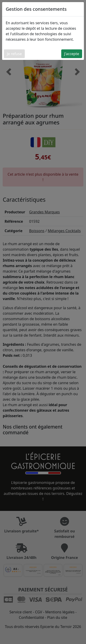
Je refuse (14, 54)
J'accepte (72, 54)
